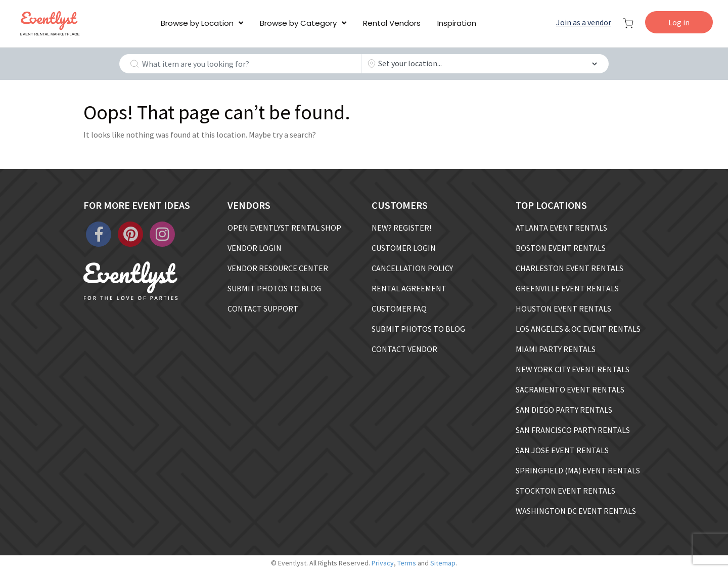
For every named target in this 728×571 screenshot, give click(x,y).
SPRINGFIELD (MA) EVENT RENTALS (578, 470)
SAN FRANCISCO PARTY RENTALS (573, 430)
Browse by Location (197, 23)
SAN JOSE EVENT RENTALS (562, 450)
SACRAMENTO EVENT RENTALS (570, 389)
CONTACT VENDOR (404, 349)
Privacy (383, 563)
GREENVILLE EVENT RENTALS (567, 288)
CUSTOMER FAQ (399, 309)
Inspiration (457, 23)
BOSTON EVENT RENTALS (561, 248)
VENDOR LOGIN (255, 248)
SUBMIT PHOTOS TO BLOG (274, 288)
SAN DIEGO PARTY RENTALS (564, 410)
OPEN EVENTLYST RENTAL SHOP (284, 228)
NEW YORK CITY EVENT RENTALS (573, 369)
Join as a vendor (584, 22)
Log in (679, 22)
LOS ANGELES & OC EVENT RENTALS (578, 329)
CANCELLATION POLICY (412, 268)
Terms (407, 563)
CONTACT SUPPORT (263, 309)
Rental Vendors (392, 23)
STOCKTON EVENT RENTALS (565, 491)
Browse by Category (298, 23)
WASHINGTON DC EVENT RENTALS (576, 511)
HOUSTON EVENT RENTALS (563, 309)
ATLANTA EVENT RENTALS (561, 228)
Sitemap (443, 563)
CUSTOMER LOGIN (404, 248)
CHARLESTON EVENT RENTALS (570, 268)
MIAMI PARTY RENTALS (556, 349)
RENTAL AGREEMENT (409, 288)
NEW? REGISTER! (401, 228)
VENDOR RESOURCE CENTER (278, 268)
